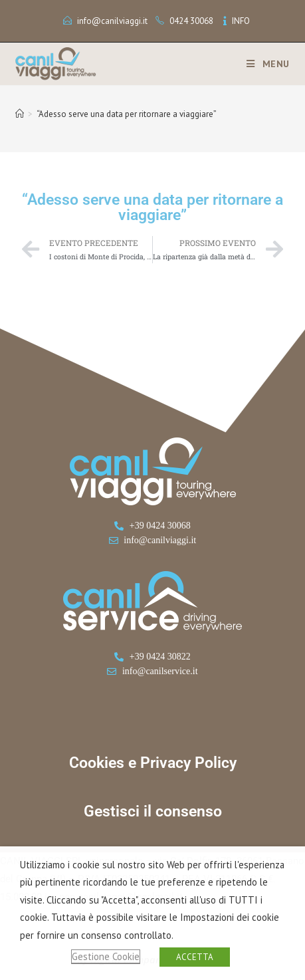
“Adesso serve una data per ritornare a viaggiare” (127, 114)
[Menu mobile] (263, 64)
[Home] (20, 114)
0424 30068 (191, 21)
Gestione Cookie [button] (106, 956)
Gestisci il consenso (153, 811)
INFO (241, 21)
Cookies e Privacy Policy (153, 763)
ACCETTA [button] (195, 957)
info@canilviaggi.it (112, 21)
